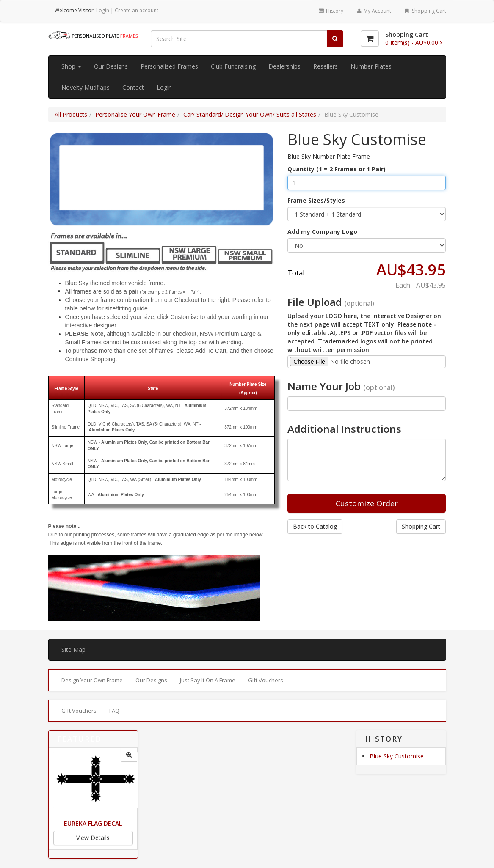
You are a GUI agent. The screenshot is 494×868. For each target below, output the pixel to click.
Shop (71, 66)
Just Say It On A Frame (208, 680)
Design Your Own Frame (92, 680)
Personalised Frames (169, 66)
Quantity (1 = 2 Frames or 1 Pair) (337, 169)
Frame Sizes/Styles (316, 200)
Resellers (326, 66)
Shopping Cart (425, 11)
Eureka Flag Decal (93, 823)
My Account (374, 11)
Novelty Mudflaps (86, 87)
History (330, 11)
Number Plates (371, 66)
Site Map (73, 650)
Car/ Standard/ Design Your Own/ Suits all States (250, 114)
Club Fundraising (233, 66)
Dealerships (284, 66)
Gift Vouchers (266, 680)
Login (103, 10)
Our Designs (111, 66)
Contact (133, 87)
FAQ (114, 711)
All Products (71, 114)
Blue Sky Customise (397, 756)
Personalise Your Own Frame (135, 114)
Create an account (137, 10)
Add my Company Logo (322, 232)
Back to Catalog (315, 526)
